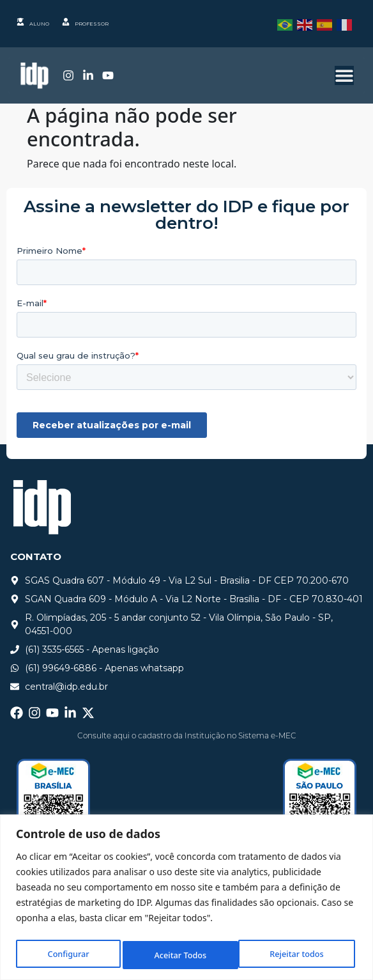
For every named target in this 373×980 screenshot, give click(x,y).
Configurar (67, 955)
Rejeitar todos (180, 955)
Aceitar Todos (300, 955)
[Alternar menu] (344, 75)
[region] (187, 898)
